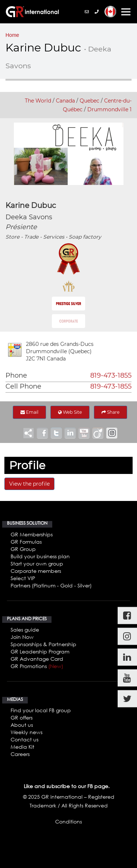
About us (22, 725)
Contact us (24, 739)
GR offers (22, 717)
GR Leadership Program (40, 651)
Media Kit (22, 747)
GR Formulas (26, 542)
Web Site (70, 412)
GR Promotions (37, 666)
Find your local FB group (41, 710)
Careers (20, 754)
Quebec (90, 101)
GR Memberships (32, 534)
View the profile (29, 484)
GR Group (23, 549)
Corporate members (36, 571)
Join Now (22, 637)
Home (12, 35)
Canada (65, 101)
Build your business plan (40, 556)
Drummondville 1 (109, 109)
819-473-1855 (111, 375)
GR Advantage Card (37, 659)
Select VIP (23, 578)
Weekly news (26, 732)
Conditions (68, 821)
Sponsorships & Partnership (43, 644)
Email (29, 412)
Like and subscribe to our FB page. (67, 786)
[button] (110, 12)
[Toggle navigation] (126, 12)
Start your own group (37, 564)
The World (38, 101)
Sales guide (25, 630)
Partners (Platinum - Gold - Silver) (51, 585)
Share (111, 412)
